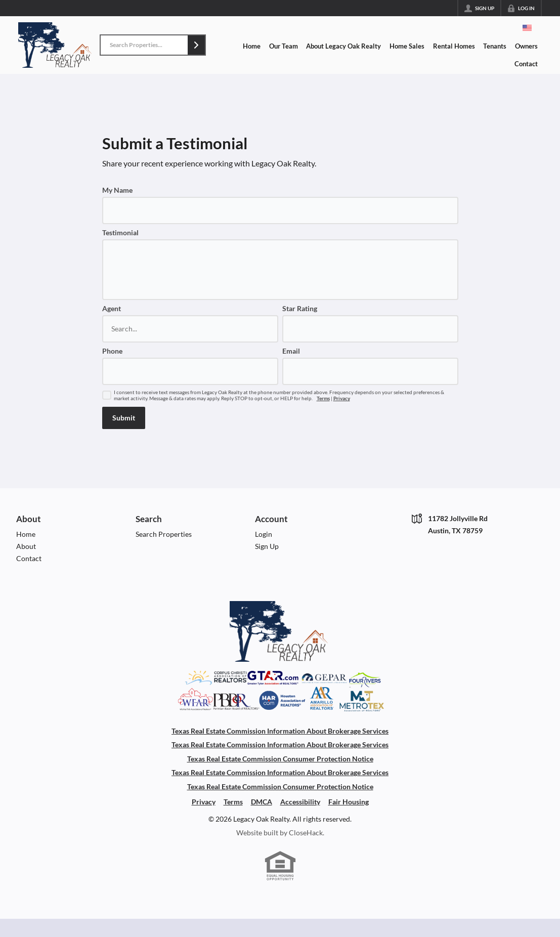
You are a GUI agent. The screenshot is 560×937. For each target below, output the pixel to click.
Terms (323, 398)
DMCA (262, 802)
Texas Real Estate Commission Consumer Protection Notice (280, 759)
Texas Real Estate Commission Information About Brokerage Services (280, 731)
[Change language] (527, 28)
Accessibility (300, 802)
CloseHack (306, 833)
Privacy (342, 398)
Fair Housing (349, 802)
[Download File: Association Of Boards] (280, 708)
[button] (196, 45)
